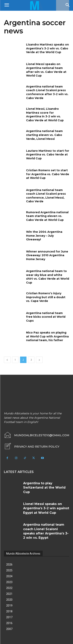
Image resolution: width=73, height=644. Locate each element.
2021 (9, 594)
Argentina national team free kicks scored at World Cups (46, 317)
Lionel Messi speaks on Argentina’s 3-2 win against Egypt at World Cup (46, 508)
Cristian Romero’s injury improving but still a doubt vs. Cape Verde (46, 297)
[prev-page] (7, 360)
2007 (9, 629)
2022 (9, 588)
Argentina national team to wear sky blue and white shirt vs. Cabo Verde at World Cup (48, 277)
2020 (9, 600)
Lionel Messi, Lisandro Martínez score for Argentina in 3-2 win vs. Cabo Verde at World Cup (45, 115)
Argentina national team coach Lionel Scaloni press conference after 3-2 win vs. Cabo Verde (47, 92)
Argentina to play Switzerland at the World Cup (44, 488)
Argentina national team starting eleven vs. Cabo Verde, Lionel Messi (44, 135)
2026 (9, 565)
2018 (9, 611)
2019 (9, 606)
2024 (9, 576)
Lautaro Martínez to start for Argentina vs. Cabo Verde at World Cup (48, 155)
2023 (9, 582)
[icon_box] (32, 447)
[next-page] (39, 360)
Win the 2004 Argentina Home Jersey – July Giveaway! (44, 236)
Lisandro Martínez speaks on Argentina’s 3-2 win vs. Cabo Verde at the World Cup (47, 48)
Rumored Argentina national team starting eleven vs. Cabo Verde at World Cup (47, 216)
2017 (9, 617)
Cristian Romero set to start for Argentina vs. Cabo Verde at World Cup (48, 174)
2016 (9, 623)
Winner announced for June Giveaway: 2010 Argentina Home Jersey (47, 255)
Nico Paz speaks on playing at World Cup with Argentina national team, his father (47, 336)
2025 (9, 570)
